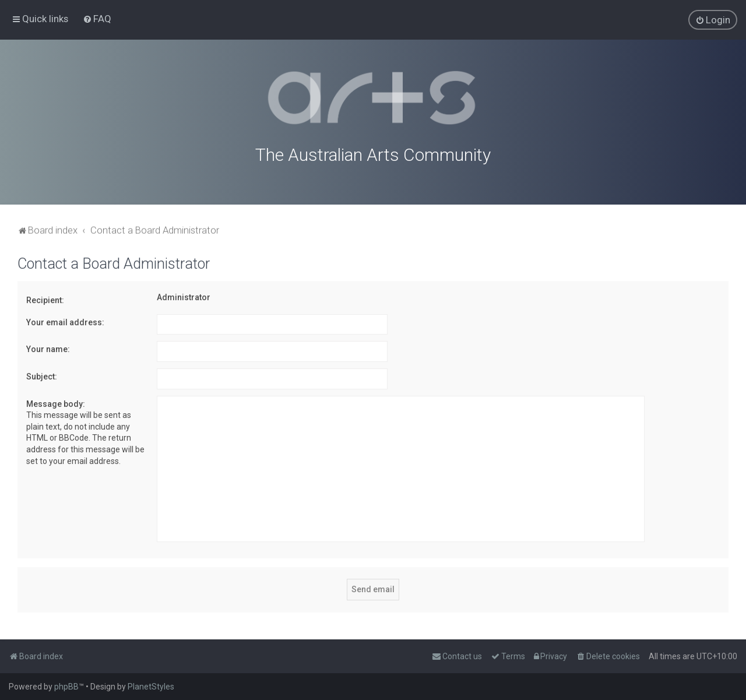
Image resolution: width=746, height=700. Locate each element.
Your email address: (65, 320)
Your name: (48, 347)
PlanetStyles (151, 687)
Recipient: (45, 298)
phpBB (66, 687)
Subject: (42, 375)
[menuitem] (97, 19)
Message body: (56, 402)
